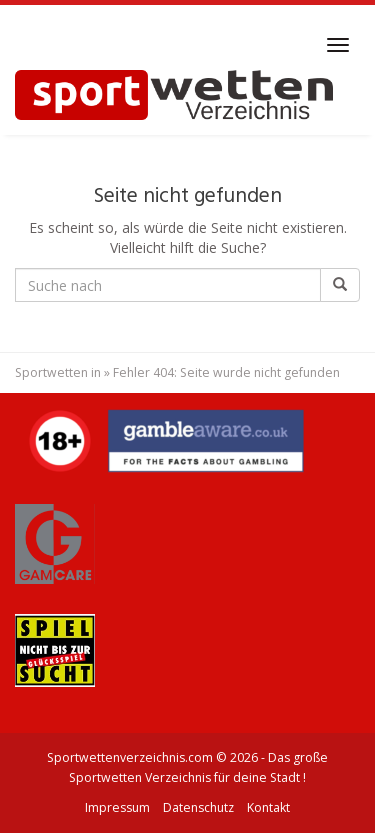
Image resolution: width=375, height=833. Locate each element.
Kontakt (268, 807)
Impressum (117, 807)
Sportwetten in (58, 372)
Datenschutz (198, 807)
